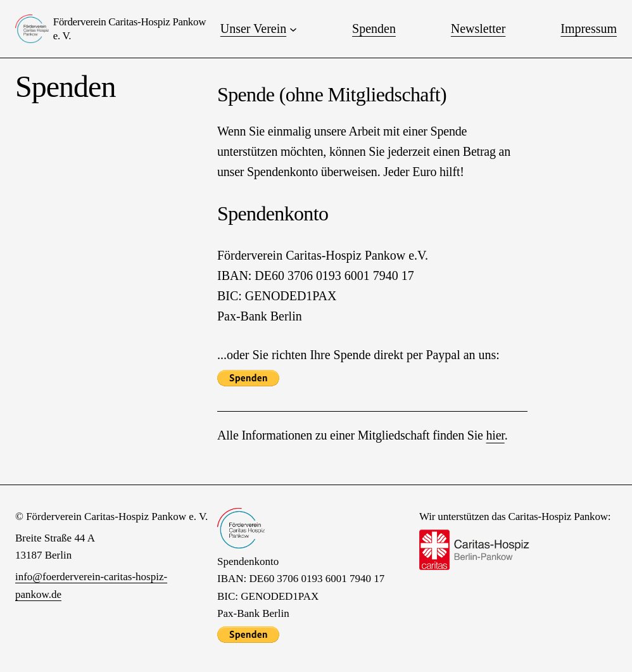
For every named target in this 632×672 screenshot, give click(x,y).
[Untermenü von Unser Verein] (293, 29)
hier (496, 435)
